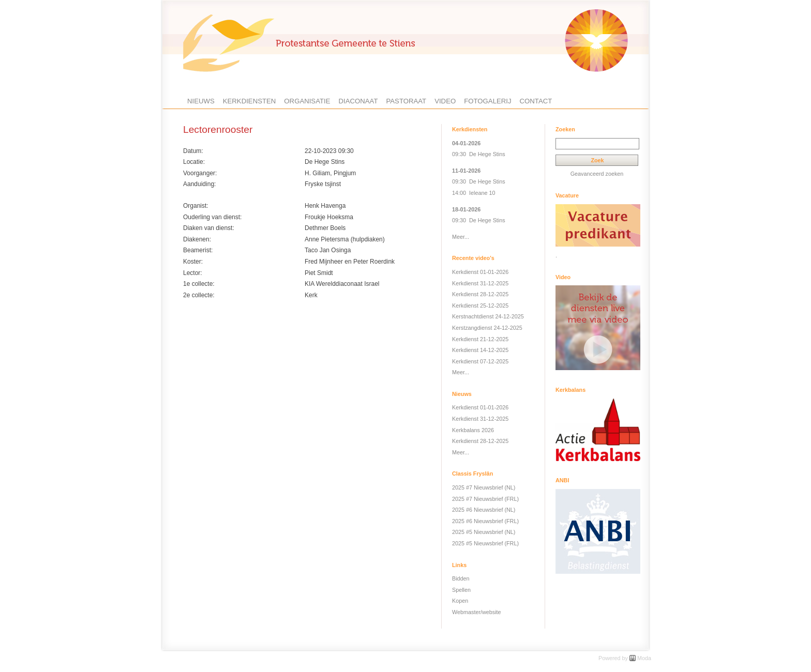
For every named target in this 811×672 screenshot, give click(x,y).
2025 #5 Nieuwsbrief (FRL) (485, 543)
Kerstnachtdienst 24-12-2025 (488, 316)
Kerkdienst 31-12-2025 (480, 283)
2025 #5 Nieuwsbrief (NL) (484, 532)
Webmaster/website (477, 612)
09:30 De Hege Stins (479, 154)
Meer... (461, 237)
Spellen (461, 590)
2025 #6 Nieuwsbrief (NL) (484, 510)
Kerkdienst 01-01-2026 (480, 272)
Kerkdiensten (250, 101)
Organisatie (307, 101)
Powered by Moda (625, 658)
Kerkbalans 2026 (473, 430)
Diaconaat (358, 101)
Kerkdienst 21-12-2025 (480, 339)
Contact (536, 101)
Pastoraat (406, 101)
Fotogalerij (487, 101)
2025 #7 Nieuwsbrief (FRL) (485, 499)
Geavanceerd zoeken (597, 174)
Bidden (461, 578)
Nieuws (201, 101)
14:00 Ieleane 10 (474, 193)
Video (445, 101)
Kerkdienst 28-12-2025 (480, 294)
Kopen (460, 601)
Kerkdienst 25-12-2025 (480, 306)
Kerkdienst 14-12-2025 (480, 350)
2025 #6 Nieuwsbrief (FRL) (485, 521)
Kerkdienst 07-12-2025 (480, 361)
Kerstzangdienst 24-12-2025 (487, 328)
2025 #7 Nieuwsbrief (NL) (484, 487)
